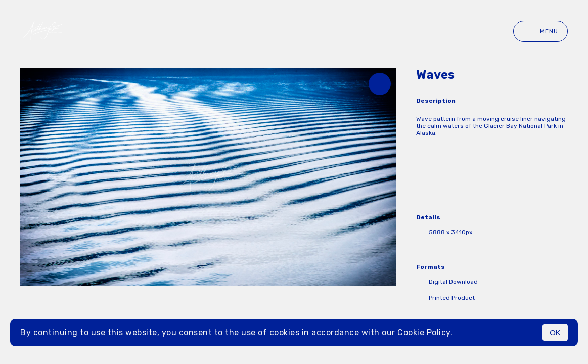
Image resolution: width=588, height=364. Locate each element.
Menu (540, 31)
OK (555, 332)
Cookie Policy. (425, 332)
